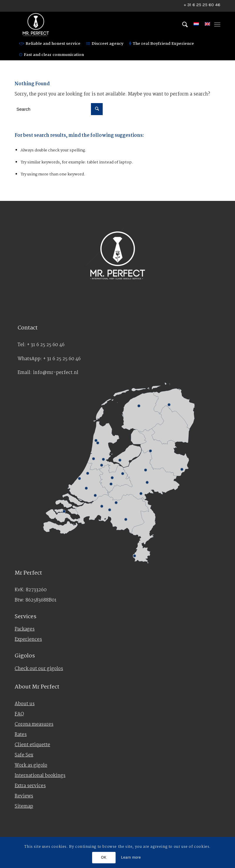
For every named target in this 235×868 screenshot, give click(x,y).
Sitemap (24, 806)
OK (104, 857)
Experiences (28, 639)
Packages (25, 629)
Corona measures (34, 724)
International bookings (40, 776)
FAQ (19, 714)
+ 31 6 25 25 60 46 (202, 5)
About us (25, 704)
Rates (21, 735)
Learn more (131, 857)
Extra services (30, 786)
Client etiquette (32, 745)
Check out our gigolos (39, 669)
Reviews (24, 796)
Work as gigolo (31, 765)
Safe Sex (24, 755)
